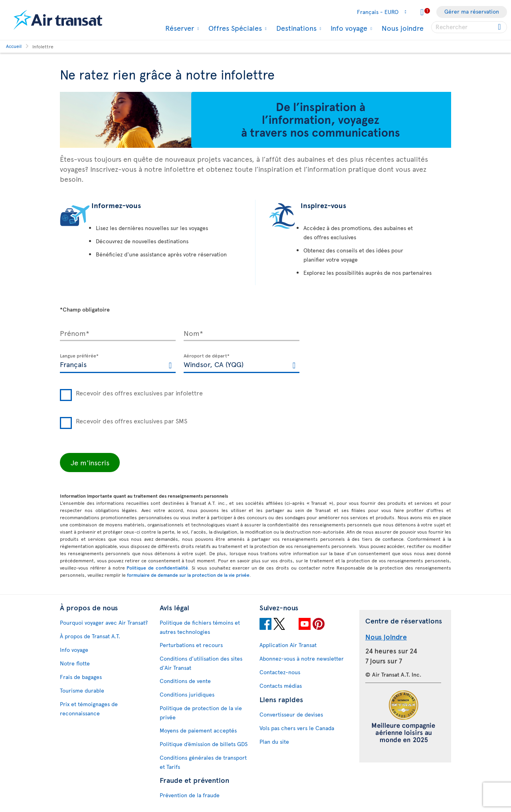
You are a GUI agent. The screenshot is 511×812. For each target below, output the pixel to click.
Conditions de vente (185, 681)
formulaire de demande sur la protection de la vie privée (188, 575)
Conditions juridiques (187, 694)
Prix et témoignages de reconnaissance (89, 709)
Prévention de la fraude (190, 795)
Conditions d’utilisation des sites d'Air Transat (201, 663)
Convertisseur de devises (291, 714)
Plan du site (274, 742)
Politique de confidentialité (157, 568)
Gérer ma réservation (472, 11)
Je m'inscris (90, 462)
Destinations (295, 28)
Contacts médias (281, 686)
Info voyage (348, 28)
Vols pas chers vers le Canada (297, 728)
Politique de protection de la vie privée (201, 713)
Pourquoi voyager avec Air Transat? (104, 622)
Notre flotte (75, 663)
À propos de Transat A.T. (90, 636)
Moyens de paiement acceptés (198, 730)
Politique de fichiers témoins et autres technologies (200, 627)
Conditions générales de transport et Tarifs (203, 762)
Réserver (179, 28)
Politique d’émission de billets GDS (204, 744)
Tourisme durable (82, 690)
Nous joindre (403, 28)
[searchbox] (469, 27)
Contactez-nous (280, 672)
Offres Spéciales (234, 28)
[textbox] (118, 363)
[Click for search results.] (500, 27)
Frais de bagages (81, 677)
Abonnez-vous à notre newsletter (302, 658)
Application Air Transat (288, 645)
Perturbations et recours (191, 645)
